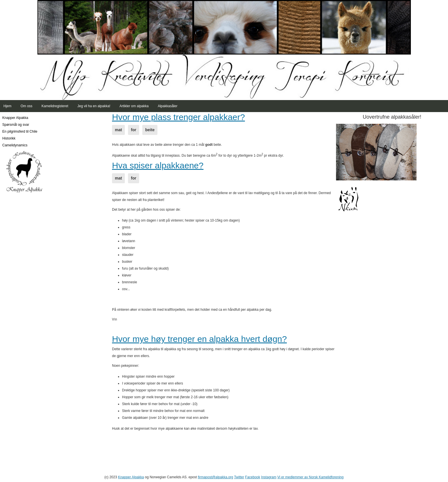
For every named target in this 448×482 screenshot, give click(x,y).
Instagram (269, 477)
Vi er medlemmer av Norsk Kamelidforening (311, 477)
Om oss (26, 106)
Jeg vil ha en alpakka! (94, 106)
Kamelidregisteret (55, 106)
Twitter (239, 477)
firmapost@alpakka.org (215, 477)
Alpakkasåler (168, 106)
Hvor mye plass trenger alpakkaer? (178, 117)
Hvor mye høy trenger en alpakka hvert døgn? (199, 339)
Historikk (9, 138)
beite (150, 130)
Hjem (7, 106)
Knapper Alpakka (15, 118)
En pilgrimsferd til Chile (20, 132)
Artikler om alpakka (134, 106)
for (134, 130)
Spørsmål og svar (16, 125)
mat (118, 130)
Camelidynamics (15, 145)
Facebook (253, 477)
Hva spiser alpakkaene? (158, 165)
